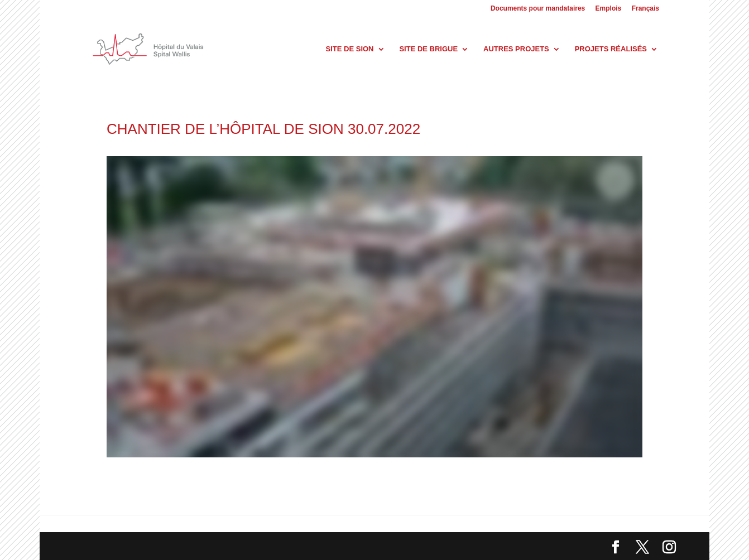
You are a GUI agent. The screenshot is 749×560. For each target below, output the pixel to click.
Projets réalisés (611, 49)
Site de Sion (350, 49)
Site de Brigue (428, 49)
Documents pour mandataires (538, 9)
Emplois (609, 9)
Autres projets (516, 49)
